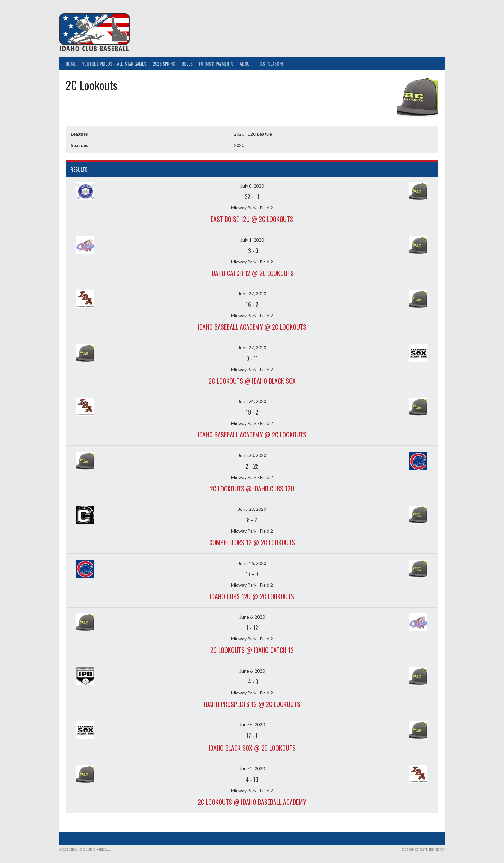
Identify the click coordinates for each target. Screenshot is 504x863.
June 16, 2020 (252, 563)
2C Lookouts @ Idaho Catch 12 (252, 650)
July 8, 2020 (252, 186)
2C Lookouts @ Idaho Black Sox (252, 381)
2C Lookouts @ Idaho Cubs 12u (252, 489)
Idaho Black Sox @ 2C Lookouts (252, 748)
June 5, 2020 (252, 725)
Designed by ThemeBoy (423, 849)
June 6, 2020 (252, 617)
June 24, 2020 (252, 401)
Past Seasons (271, 64)
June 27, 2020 (252, 294)
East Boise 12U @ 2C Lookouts (252, 219)
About (246, 64)
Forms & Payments (216, 64)
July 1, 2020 (252, 240)
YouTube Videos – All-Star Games (114, 64)
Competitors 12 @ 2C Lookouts (252, 542)
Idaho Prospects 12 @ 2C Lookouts (252, 704)
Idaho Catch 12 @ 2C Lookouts (252, 273)
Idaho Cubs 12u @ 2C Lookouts (252, 596)
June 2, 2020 (252, 769)
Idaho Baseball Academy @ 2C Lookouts (252, 327)
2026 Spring (164, 64)
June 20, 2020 (252, 455)
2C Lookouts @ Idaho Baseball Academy (252, 802)
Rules (187, 64)
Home (71, 64)
